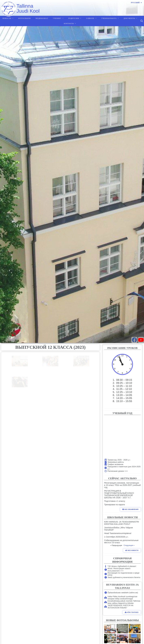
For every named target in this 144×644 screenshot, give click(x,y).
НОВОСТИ (8, 18)
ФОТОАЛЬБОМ (24, 18)
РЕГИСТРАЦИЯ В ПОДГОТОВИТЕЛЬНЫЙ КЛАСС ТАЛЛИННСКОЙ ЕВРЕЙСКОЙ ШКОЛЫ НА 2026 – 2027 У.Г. (119, 494)
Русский (136, 3)
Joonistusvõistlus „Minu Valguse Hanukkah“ (119, 529)
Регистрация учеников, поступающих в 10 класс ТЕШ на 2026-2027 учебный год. (122, 485)
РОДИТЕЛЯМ (75, 18)
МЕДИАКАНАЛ (42, 18)
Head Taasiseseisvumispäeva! (118, 533)
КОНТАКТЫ (70, 23)
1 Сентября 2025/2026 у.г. (116, 537)
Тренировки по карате (115, 505)
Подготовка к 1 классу (115, 501)
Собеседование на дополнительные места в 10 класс (121, 541)
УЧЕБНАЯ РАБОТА (110, 18)
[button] (142, 21)
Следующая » (129, 545)
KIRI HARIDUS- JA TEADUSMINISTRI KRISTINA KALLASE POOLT (122, 523)
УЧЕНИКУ (58, 18)
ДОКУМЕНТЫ (130, 18)
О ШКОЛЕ (91, 18)
